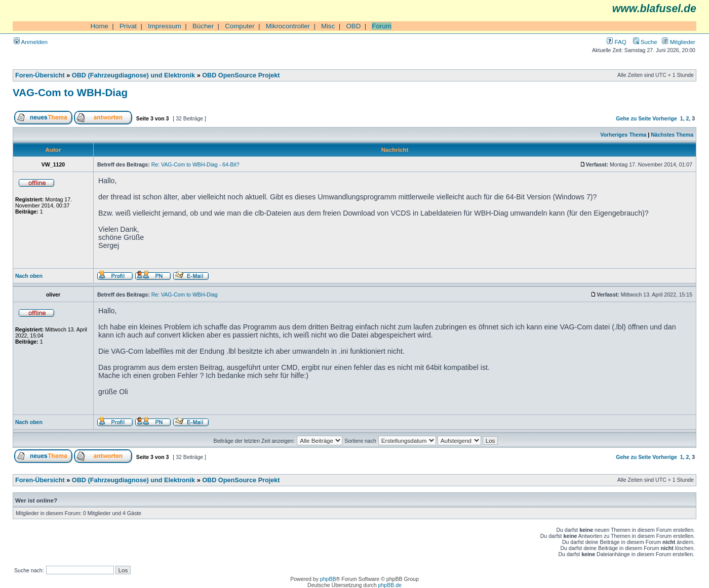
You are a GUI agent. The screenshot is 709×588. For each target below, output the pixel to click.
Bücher (203, 26)
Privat (128, 26)
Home (99, 26)
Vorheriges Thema (623, 135)
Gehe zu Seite (633, 118)
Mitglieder (679, 42)
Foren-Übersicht (40, 75)
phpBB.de (390, 585)
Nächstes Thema (672, 135)
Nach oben (29, 276)
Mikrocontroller (288, 26)
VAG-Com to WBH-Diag (70, 92)
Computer (240, 26)
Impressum (165, 26)
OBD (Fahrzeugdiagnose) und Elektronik (133, 75)
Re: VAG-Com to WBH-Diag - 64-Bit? (195, 164)
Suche (645, 42)
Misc (328, 26)
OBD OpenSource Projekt (241, 75)
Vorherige (664, 118)
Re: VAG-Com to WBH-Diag (185, 295)
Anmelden (31, 42)
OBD (353, 26)
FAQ (616, 42)
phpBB (328, 579)
